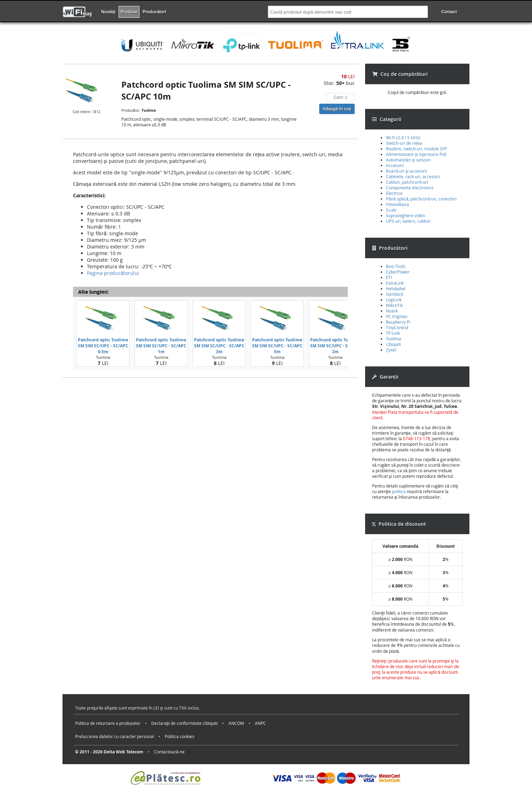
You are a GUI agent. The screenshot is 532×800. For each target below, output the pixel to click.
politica (399, 491)
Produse (129, 12)
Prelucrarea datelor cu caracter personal (115, 736)
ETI (389, 277)
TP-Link (393, 333)
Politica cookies (180, 736)
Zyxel (391, 350)
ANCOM (236, 723)
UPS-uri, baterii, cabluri (408, 221)
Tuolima (394, 339)
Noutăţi (108, 12)
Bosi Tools (396, 266)
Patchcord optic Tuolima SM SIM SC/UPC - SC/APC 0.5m (103, 346)
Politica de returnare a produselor (108, 723)
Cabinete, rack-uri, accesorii (413, 176)
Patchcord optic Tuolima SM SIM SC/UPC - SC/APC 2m (335, 346)
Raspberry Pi (398, 322)
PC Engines (397, 316)
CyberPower (398, 272)
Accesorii (395, 165)
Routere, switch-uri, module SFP (416, 149)
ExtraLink (395, 283)
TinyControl (397, 327)
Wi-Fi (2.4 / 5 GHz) (403, 137)
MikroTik (394, 305)
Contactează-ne (169, 752)
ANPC (260, 723)
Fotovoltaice (398, 204)
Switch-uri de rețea (404, 143)
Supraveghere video (405, 215)
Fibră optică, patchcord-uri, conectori (421, 199)
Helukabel (396, 288)
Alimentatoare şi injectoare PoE (416, 154)
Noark (392, 311)
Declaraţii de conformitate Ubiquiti (184, 723)
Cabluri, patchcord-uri (407, 182)
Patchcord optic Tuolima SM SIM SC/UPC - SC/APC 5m (277, 346)
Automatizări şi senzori (408, 160)
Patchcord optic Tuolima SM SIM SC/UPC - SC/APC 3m (219, 346)
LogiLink (394, 300)
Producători (154, 12)
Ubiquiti (393, 344)
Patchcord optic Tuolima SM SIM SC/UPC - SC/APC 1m (161, 346)
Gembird (394, 294)
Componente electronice (410, 188)
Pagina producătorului (113, 273)
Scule (391, 210)
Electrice (394, 193)
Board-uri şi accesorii (406, 171)
